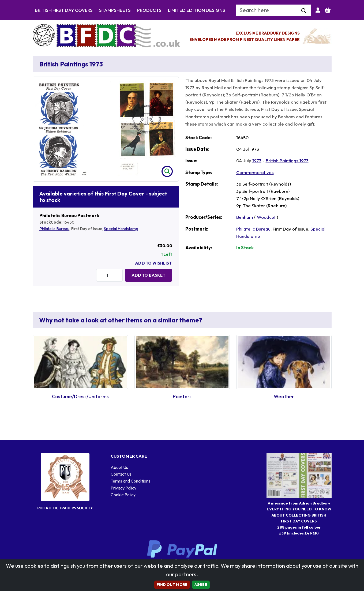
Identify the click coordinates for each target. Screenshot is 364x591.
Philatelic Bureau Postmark (69, 215)
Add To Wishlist (153, 263)
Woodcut (267, 217)
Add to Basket (149, 275)
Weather (284, 396)
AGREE (201, 585)
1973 (257, 161)
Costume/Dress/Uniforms (80, 396)
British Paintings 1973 (287, 161)
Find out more (172, 585)
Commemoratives (255, 172)
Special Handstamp (121, 229)
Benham (245, 217)
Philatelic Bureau (54, 229)
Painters (182, 396)
